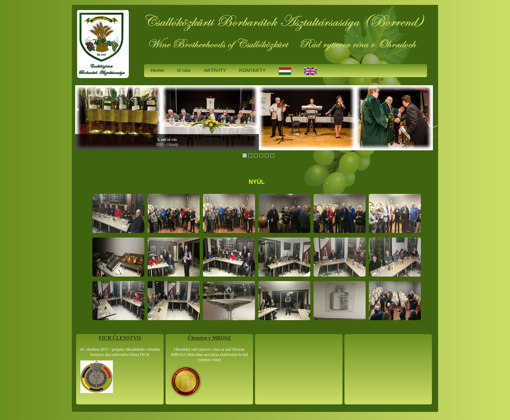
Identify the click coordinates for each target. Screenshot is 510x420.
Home (157, 70)
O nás (184, 70)
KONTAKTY (252, 70)
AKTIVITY (215, 70)
